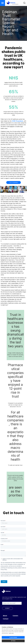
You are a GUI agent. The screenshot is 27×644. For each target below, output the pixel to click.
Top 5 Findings (14, 182)
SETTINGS (13, 641)
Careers (15, 616)
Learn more (11, 633)
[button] (3, 3)
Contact (6, 619)
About (5, 616)
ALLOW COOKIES (13, 637)
